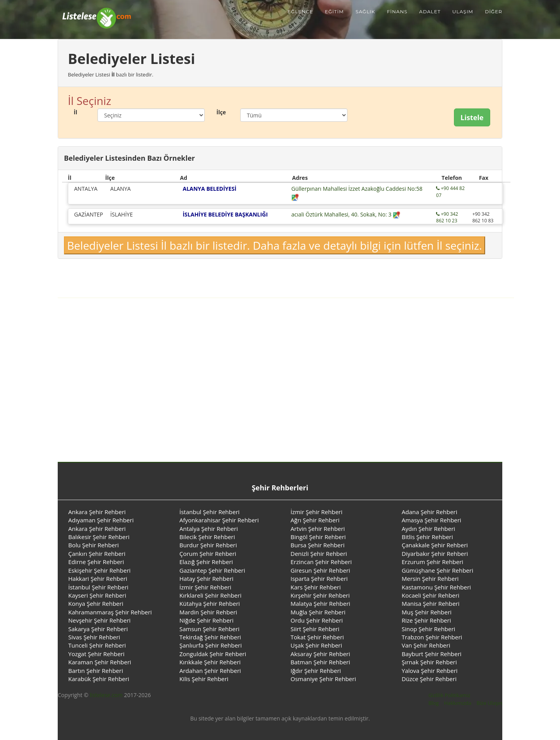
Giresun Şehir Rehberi (320, 570)
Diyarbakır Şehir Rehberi (435, 554)
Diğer (494, 12)
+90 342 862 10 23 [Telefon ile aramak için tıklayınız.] (447, 217)
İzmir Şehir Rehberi (316, 512)
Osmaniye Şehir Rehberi (323, 679)
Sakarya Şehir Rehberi (98, 629)
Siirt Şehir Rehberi (315, 629)
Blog (433, 703)
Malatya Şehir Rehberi (320, 603)
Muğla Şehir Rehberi (318, 612)
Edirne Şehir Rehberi (96, 562)
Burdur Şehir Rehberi (208, 545)
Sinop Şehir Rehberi (428, 629)
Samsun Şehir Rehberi (209, 629)
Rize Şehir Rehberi (426, 620)
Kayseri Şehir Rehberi (97, 595)
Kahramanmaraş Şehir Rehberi (110, 612)
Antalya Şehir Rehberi (209, 529)
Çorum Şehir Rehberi (208, 554)
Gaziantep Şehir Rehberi (212, 570)
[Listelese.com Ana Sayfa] (92, 12)
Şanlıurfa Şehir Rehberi (211, 645)
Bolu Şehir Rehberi (94, 545)
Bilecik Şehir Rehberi (207, 537)
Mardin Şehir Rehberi (208, 612)
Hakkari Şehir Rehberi (98, 579)
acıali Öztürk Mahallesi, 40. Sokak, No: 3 (346, 214)
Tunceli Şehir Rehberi (97, 645)
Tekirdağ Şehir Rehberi (210, 637)
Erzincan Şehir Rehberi (321, 562)
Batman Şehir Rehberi (320, 662)
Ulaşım (463, 12)
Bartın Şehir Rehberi (96, 671)
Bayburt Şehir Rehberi (432, 654)
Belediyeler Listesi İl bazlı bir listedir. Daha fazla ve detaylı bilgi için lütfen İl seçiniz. (275, 245)
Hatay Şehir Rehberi (206, 579)
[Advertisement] (280, 364)
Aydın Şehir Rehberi (428, 529)
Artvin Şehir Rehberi (318, 529)
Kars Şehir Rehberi (316, 587)
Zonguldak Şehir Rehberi (213, 654)
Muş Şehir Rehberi (427, 612)
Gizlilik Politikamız (449, 695)
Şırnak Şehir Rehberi (429, 662)
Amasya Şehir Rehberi (432, 520)
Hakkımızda (457, 703)
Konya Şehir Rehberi (96, 603)
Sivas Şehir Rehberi (94, 637)
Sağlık (365, 12)
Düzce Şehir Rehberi (429, 679)
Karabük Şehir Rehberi (99, 679)
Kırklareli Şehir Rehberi (210, 595)
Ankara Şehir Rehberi (97, 512)
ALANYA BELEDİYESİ (209, 189)
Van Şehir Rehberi (426, 645)
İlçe (221, 112)
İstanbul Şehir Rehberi (209, 512)
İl (75, 112)
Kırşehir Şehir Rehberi (320, 595)
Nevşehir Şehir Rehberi (99, 620)
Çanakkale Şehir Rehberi (435, 545)
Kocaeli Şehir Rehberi (431, 595)
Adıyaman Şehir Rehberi (101, 520)
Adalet (430, 12)
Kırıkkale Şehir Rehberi (210, 662)
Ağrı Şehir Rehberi (315, 520)
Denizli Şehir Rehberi (319, 554)
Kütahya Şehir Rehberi (210, 603)
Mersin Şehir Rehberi (430, 579)
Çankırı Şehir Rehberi (97, 554)
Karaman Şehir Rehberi (100, 662)
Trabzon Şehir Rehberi (432, 637)
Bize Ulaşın (489, 703)
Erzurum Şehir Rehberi (432, 562)
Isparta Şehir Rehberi (319, 579)
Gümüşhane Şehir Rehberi (437, 570)
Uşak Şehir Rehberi (316, 645)
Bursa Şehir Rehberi (317, 545)
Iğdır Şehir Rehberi (316, 671)
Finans (397, 12)
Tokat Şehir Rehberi (317, 637)
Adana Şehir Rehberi (430, 512)
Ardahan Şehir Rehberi (210, 671)
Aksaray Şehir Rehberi (320, 654)
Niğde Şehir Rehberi (206, 620)
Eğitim (334, 12)
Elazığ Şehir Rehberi (206, 562)
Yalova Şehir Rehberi (430, 671)
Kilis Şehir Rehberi (204, 679)
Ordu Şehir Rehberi (317, 620)
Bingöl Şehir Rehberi (318, 537)
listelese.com (106, 695)
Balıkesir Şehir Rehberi (99, 537)
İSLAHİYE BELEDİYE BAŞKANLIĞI (225, 214)
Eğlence (300, 12)
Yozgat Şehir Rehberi (96, 654)
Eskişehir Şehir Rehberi (99, 570)
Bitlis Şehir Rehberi (427, 537)
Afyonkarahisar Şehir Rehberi (219, 520)
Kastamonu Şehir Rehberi (436, 587)
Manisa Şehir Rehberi (431, 603)
